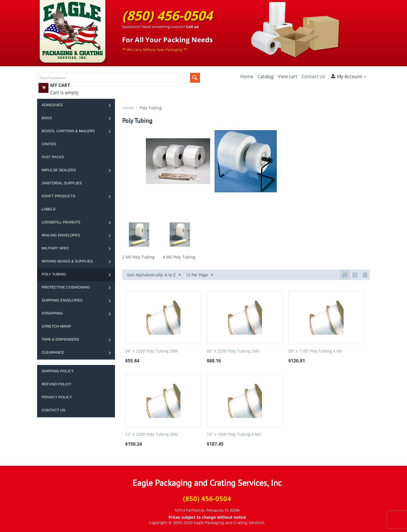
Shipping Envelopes (62, 300)
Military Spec (56, 248)
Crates (49, 144)
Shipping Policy (58, 371)
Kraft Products (58, 196)
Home (247, 76)
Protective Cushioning (66, 287)
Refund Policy (57, 384)
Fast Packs (53, 157)
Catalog (266, 76)
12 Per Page (199, 275)
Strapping (52, 313)
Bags (47, 118)
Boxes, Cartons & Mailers (68, 131)
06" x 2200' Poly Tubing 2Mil (233, 351)
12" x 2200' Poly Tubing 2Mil (152, 434)
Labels (49, 209)
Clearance (53, 352)
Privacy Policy (57, 397)
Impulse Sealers (59, 170)
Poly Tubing (54, 274)
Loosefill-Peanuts (61, 222)
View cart (288, 76)
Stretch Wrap (56, 326)
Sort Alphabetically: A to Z (154, 275)
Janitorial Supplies (62, 183)
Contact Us (313, 76)
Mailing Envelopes (61, 235)
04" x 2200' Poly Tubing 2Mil (152, 351)
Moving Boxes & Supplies (67, 261)
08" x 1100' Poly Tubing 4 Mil (315, 351)
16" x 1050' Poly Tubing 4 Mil (234, 434)
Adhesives (52, 105)
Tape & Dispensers (60, 339)
